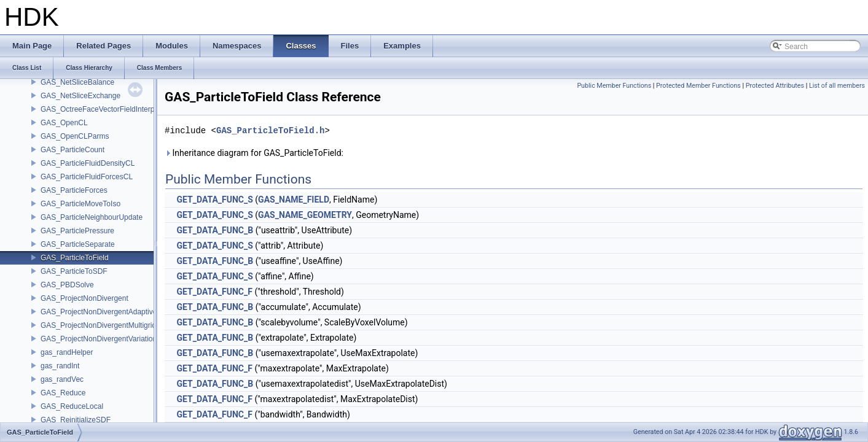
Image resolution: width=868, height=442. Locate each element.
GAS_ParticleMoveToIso (80, 204)
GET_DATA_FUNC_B (215, 230)
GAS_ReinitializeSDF (76, 420)
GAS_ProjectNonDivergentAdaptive (99, 312)
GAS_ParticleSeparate (78, 244)
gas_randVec (62, 379)
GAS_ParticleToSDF (74, 271)
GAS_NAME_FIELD (294, 200)
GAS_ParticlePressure (77, 231)
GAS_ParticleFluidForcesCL (87, 177)
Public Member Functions (614, 86)
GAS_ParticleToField (75, 258)
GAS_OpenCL (64, 123)
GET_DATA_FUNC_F (214, 292)
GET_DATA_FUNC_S (214, 200)
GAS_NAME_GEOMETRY (305, 215)
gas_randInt (60, 366)
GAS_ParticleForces (74, 190)
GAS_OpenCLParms (75, 136)
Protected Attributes (775, 86)
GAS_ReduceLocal (72, 406)
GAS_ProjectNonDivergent (84, 298)
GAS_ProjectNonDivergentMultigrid (98, 325)
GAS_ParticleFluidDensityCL (88, 163)
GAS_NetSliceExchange (80, 96)
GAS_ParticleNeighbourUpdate (92, 217)
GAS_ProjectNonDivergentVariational (102, 339)
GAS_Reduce (63, 393)
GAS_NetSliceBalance (77, 82)
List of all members (837, 86)
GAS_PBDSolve (67, 285)
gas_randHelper (67, 352)
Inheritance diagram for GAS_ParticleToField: (254, 153)
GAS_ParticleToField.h (270, 130)
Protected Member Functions (698, 86)
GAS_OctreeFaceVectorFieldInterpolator (107, 109)
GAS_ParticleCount (72, 150)
